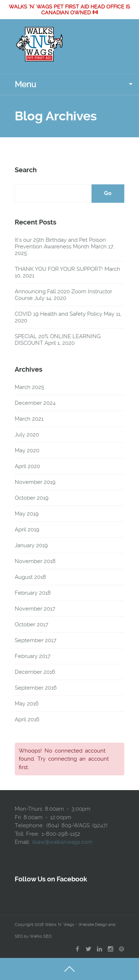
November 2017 (35, 609)
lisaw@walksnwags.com (63, 842)
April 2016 (27, 719)
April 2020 (27, 466)
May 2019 (27, 514)
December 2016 (35, 672)
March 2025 (29, 387)
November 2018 (35, 561)
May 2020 (27, 450)
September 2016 (36, 688)
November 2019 (35, 482)
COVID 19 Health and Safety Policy (58, 314)
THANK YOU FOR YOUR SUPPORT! (59, 269)
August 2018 (30, 577)
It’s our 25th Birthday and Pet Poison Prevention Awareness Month (60, 243)
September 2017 (35, 640)
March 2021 (29, 419)
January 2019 (31, 545)
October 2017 (31, 625)
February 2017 (33, 656)
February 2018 (33, 593)
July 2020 (27, 435)
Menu (25, 84)
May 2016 (27, 704)
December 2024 (35, 403)
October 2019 (32, 498)
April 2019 (27, 530)
